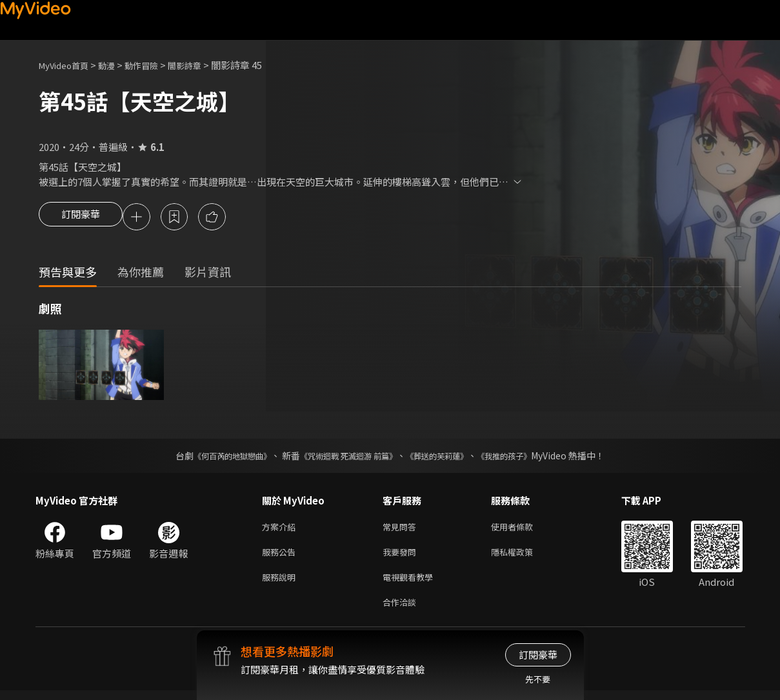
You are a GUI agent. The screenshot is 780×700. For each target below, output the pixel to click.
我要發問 (402, 556)
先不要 (538, 679)
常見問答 (402, 529)
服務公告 (281, 556)
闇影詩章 (204, 65)
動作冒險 (155, 65)
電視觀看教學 (412, 584)
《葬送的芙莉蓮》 (446, 457)
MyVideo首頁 (68, 65)
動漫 (117, 65)
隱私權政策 (523, 556)
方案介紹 (281, 529)
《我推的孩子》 (523, 457)
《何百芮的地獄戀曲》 (215, 457)
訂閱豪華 (81, 218)
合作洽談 (402, 611)
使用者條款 (523, 529)
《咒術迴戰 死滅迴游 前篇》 (345, 457)
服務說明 (281, 584)
